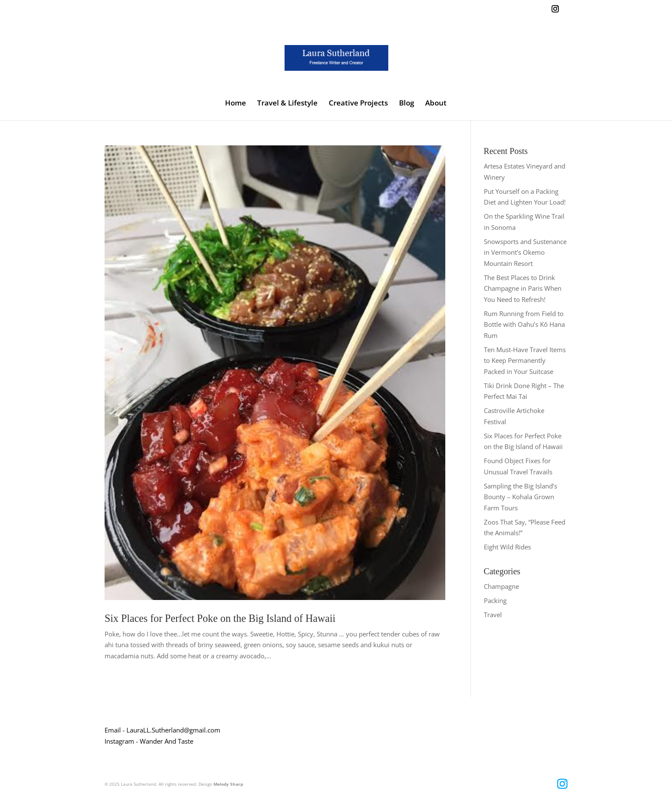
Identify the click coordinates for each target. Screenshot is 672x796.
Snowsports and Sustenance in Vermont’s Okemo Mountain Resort (525, 252)
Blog (406, 104)
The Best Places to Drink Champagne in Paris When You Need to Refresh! (523, 288)
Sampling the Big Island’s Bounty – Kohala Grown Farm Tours (520, 497)
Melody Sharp (228, 784)
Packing (495, 600)
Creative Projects (358, 104)
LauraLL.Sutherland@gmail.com (173, 730)
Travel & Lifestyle (287, 104)
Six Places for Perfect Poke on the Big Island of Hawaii (220, 618)
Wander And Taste (166, 741)
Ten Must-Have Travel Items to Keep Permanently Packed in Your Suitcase (525, 360)
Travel (493, 615)
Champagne (501, 586)
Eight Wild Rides (507, 547)
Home (235, 104)
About (436, 104)
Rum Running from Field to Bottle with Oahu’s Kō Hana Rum (524, 324)
